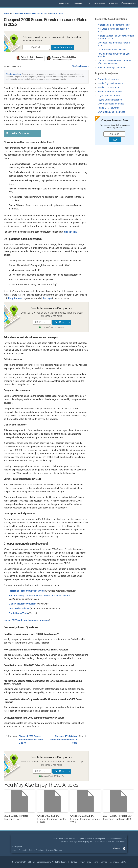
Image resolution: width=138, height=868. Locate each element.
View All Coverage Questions (112, 68)
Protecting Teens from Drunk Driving (27, 591)
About (15, 850)
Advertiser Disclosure (80, 66)
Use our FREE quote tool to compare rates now (26, 620)
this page (47, 298)
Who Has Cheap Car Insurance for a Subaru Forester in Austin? (39, 596)
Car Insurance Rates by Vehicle (25, 13)
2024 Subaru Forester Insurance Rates (20, 805)
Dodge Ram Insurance (108, 79)
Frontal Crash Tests (18, 613)
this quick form (15, 298)
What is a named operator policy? (114, 25)
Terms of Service (100, 862)
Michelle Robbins (69, 57)
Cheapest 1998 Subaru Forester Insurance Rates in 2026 (64, 740)
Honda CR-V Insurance (109, 108)
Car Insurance (100, 4)
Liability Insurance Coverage (23, 604)
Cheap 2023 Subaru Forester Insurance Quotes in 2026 (52, 807)
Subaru (44, 13)
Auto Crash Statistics (19, 608)
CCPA (123, 862)
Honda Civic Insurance (108, 87)
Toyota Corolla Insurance (110, 100)
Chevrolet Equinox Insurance (111, 112)
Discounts (113, 4)
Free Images (114, 862)
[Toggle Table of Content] (22, 133)
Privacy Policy (85, 862)
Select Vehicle (64, 4)
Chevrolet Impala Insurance (111, 104)
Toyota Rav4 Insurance (109, 96)
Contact (74, 862)
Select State (79, 4)
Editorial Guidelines (13, 74)
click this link (70, 232)
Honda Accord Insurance (110, 92)
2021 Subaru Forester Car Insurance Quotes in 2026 (118, 805)
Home (6, 13)
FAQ (89, 4)
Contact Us (23, 850)
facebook (124, 848)
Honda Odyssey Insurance (110, 83)
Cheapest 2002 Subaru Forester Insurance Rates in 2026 (31, 740)
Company (17, 847)
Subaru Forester (56, 13)
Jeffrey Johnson (36, 57)
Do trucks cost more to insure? (112, 50)
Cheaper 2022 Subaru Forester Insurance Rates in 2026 (85, 807)
